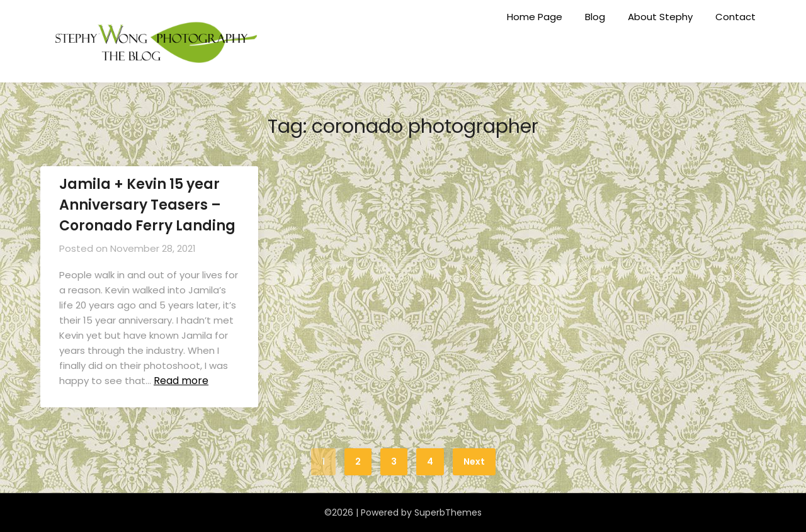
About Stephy (660, 17)
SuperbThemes (448, 512)
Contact (735, 17)
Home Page (535, 17)
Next (474, 461)
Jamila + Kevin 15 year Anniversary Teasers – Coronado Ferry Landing (147, 205)
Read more (181, 381)
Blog (595, 17)
